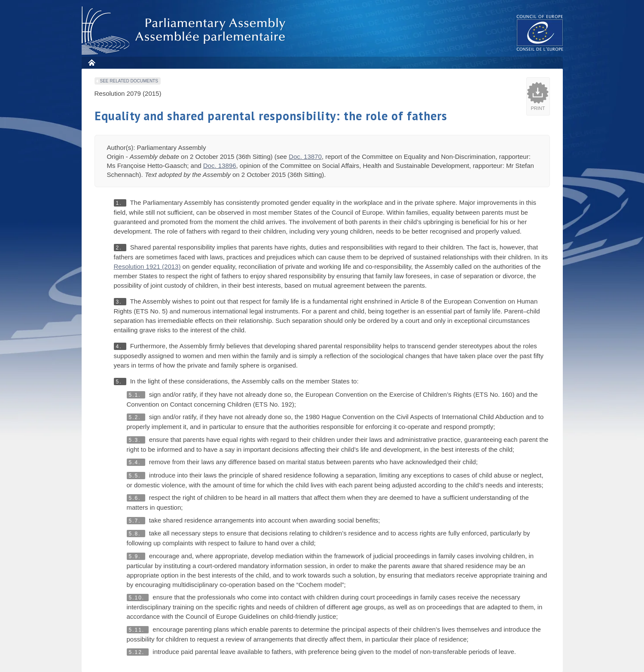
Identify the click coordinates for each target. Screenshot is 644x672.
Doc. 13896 (220, 166)
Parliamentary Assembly (185, 31)
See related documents (129, 81)
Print (538, 108)
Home (91, 62)
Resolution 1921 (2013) (147, 266)
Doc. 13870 (305, 157)
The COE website (540, 32)
